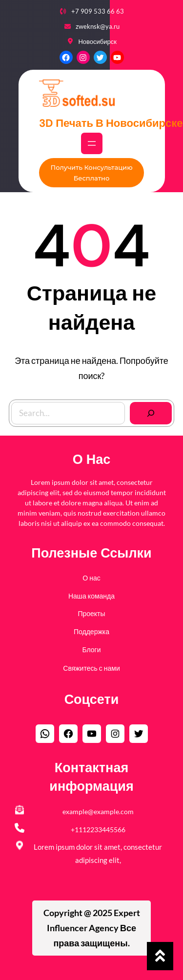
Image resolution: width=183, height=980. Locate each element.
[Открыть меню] (92, 143)
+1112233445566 (98, 830)
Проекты (91, 613)
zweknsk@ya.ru (98, 26)
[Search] (151, 413)
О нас (91, 578)
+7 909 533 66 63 (98, 11)
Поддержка (91, 631)
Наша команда (91, 596)
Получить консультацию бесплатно (91, 173)
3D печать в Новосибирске (111, 123)
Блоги (91, 650)
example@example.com (98, 811)
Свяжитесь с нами (91, 668)
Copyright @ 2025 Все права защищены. (92, 928)
